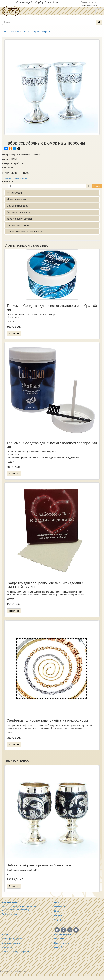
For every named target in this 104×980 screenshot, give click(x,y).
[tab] (52, 193)
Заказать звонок (11, 914)
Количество (8, 181)
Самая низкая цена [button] (17, 206)
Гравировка (8, 947)
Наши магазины (10, 902)
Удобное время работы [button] (19, 219)
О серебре (59, 947)
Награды (58, 915)
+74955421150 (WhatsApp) (24, 907)
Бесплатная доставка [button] (18, 212)
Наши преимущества (12, 939)
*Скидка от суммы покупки (15, 178)
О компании (60, 907)
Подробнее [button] (14, 333)
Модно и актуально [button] (17, 199)
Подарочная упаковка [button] (18, 225)
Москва (6, 907)
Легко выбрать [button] (15, 193)
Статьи (57, 920)
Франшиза (59, 939)
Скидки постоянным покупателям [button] (25, 232)
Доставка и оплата (11, 943)
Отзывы (58, 911)
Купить (97, 186)
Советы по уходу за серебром (16, 952)
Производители (61, 943)
